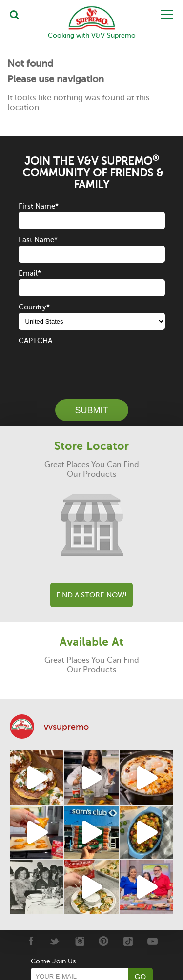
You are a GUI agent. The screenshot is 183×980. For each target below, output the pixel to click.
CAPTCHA (35, 341)
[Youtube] (152, 941)
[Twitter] (55, 941)
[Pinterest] (104, 941)
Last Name (38, 240)
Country (34, 307)
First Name (39, 206)
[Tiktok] (128, 941)
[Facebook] (30, 941)
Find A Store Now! (91, 595)
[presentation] (93, 365)
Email (30, 273)
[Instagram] (79, 941)
